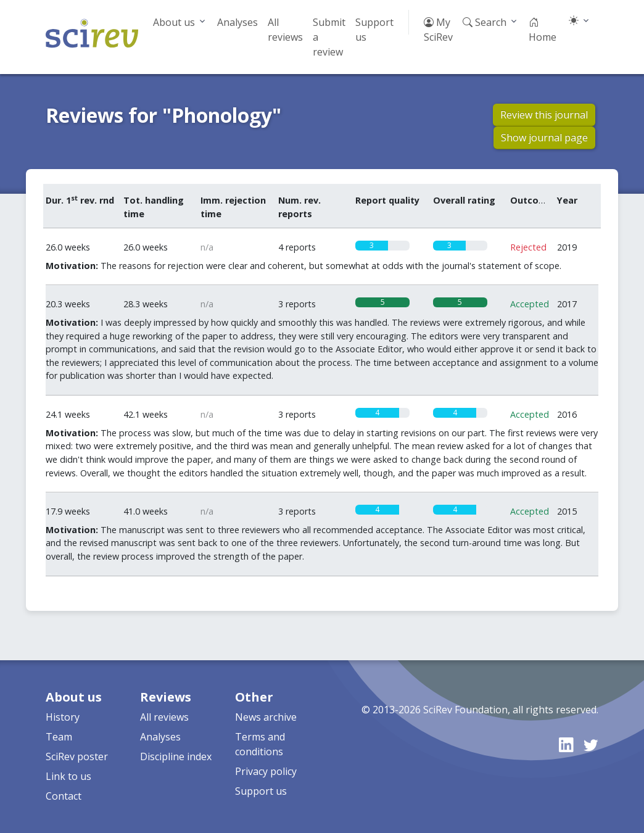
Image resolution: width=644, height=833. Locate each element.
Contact (64, 796)
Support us (374, 30)
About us (174, 22)
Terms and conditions (260, 744)
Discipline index (176, 756)
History (63, 717)
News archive (266, 717)
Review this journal (544, 115)
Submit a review (329, 37)
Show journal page (544, 138)
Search (485, 22)
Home (543, 30)
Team (59, 737)
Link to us (68, 776)
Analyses (237, 22)
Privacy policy (266, 771)
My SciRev (438, 30)
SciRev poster (77, 756)
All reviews (285, 30)
